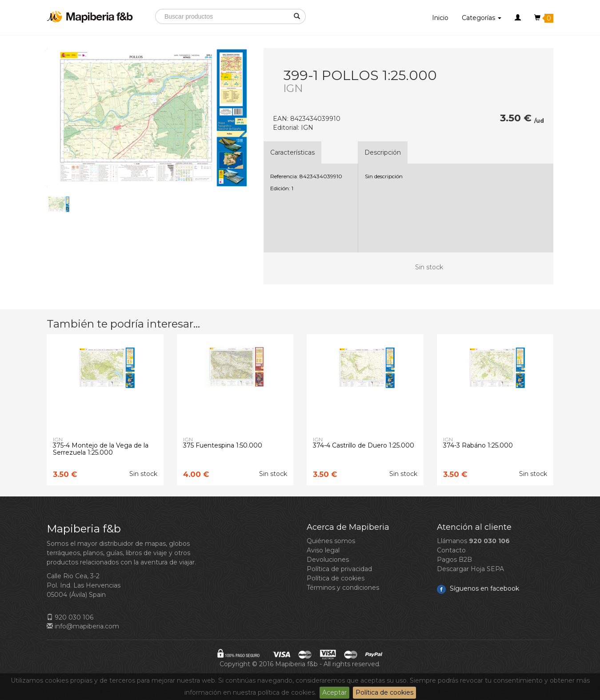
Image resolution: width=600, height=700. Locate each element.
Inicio (440, 18)
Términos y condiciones (343, 588)
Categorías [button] (482, 18)
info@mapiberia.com (83, 626)
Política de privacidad (339, 569)
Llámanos (473, 541)
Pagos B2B (454, 560)
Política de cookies (384, 692)
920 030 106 (70, 617)
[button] (518, 18)
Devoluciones (328, 560)
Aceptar (334, 692)
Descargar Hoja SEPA (470, 569)
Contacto (451, 550)
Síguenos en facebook (478, 588)
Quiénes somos (331, 541)
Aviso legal (323, 550)
